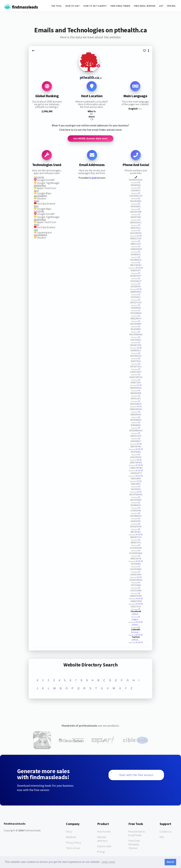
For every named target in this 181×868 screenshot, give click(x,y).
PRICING (171, 6)
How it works (104, 832)
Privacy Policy (73, 843)
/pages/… (136, 620)
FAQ (162, 837)
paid (94, 178)
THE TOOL (57, 6)
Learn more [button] (108, 862)
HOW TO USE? (73, 6)
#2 (141, 236)
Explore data (104, 846)
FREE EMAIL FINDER (120, 6)
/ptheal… (136, 614)
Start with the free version (136, 775)
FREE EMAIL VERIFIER (145, 6)
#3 (142, 268)
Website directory (102, 839)
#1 (139, 183)
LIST (161, 6)
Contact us (165, 832)
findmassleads (21, 7)
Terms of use (73, 848)
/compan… (136, 633)
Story (69, 832)
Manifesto (71, 837)
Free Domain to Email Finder (137, 833)
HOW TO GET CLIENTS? (95, 6)
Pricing (101, 852)
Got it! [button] (170, 862)
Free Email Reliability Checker (134, 844)
